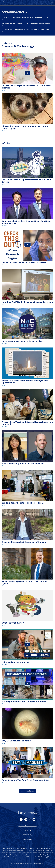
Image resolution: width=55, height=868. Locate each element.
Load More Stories (28, 791)
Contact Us (27, 830)
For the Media (28, 839)
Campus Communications (28, 826)
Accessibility (28, 835)
